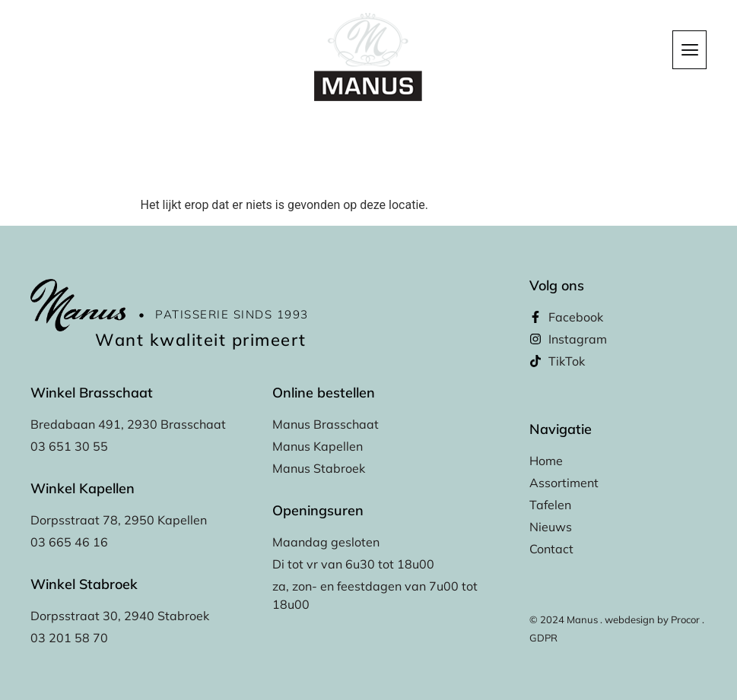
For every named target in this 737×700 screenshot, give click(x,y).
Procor (685, 619)
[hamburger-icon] (689, 50)
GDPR (543, 638)
